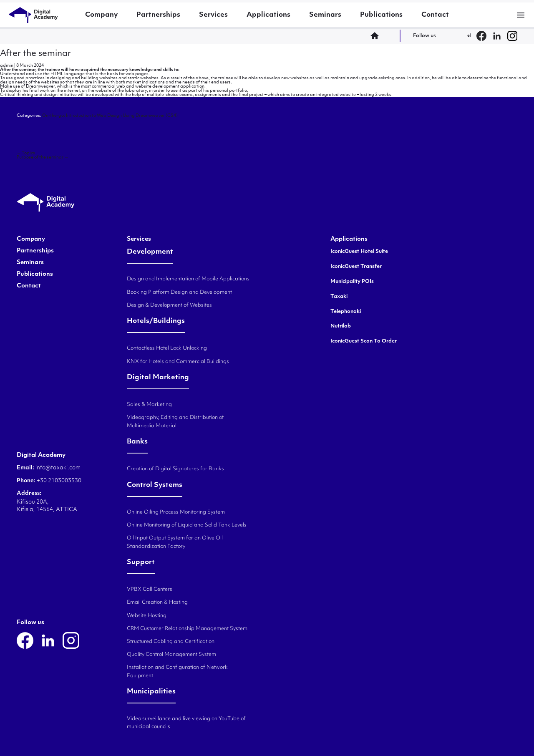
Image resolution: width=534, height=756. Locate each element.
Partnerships (158, 15)
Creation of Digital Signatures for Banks (175, 469)
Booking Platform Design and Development (179, 292)
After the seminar (35, 54)
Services (213, 15)
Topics (26, 153)
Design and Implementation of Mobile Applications (188, 279)
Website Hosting (147, 616)
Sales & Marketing (149, 405)
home (377, 36)
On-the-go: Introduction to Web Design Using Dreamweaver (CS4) (110, 116)
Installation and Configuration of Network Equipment (177, 672)
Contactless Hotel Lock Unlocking (167, 348)
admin (7, 66)
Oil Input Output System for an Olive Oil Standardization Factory (175, 542)
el (469, 36)
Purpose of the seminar (43, 157)
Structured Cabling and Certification (171, 642)
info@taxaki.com (58, 468)
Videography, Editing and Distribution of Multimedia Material (175, 422)
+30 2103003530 (58, 481)
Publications (381, 15)
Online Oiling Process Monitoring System (176, 512)
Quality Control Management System (171, 655)
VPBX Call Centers (150, 590)
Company (101, 15)
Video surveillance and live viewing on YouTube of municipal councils (186, 723)
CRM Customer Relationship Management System (187, 629)
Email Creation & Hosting (157, 602)
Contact (435, 15)
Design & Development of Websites (169, 305)
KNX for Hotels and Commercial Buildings (178, 362)
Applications (268, 15)
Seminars (325, 15)
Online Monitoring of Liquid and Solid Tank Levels (187, 525)
